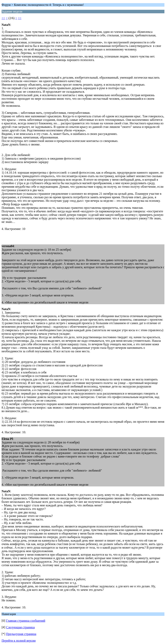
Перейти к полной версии (19, 641)
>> (20, 18)
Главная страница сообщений (26, 621)
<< (3, 18)
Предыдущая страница (21, 634)
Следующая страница (20, 627)
